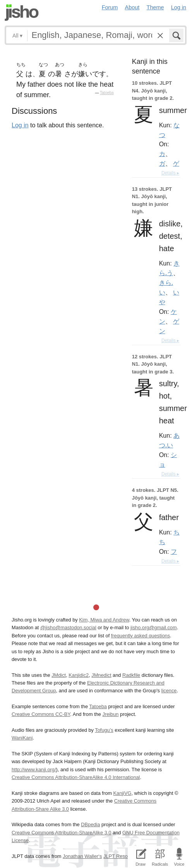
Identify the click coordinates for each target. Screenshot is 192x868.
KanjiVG (122, 793)
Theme (155, 7)
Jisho (22, 13)
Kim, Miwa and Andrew (104, 620)
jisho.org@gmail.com (154, 627)
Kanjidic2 (79, 675)
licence (169, 691)
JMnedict (101, 675)
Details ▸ (170, 173)
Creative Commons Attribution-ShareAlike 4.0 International (76, 777)
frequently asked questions (141, 636)
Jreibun (110, 714)
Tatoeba (107, 93)
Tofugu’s (104, 730)
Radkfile (131, 675)
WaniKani (22, 738)
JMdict (59, 675)
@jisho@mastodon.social (68, 627)
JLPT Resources (122, 856)
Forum (110, 7)
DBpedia (90, 824)
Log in (179, 7)
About (132, 7)
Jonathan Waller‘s (82, 856)
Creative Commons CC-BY (41, 714)
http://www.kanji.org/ (34, 770)
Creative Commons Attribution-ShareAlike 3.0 (61, 833)
